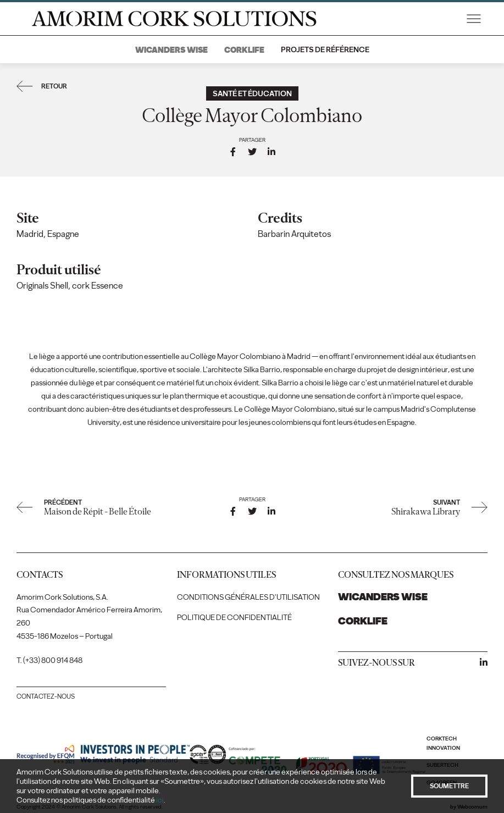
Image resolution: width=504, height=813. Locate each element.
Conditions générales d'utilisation (248, 597)
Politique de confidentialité (234, 618)
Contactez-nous (46, 696)
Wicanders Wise (171, 50)
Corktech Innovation (443, 743)
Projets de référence (325, 50)
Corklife (244, 50)
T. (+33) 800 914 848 (49, 660)
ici (160, 800)
